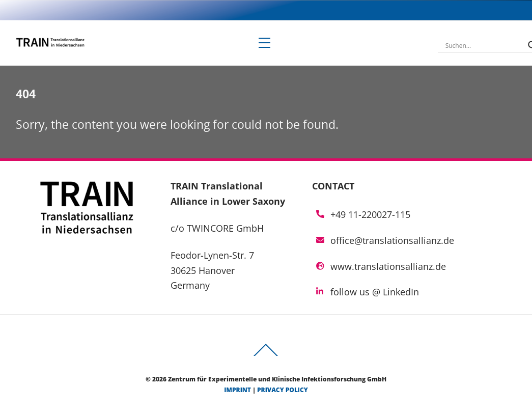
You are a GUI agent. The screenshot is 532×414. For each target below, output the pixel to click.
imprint (237, 390)
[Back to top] (266, 355)
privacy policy (283, 390)
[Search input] (484, 45)
